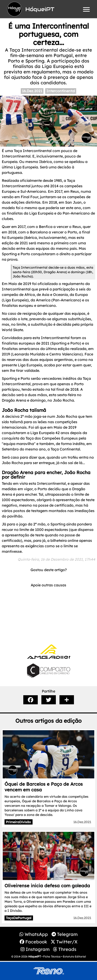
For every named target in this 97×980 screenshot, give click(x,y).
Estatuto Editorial (74, 956)
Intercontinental (61, 91)
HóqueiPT (35, 956)
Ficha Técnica (52, 956)
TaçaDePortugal (19, 918)
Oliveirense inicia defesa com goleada (47, 886)
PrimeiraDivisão (18, 822)
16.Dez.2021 (32, 91)
